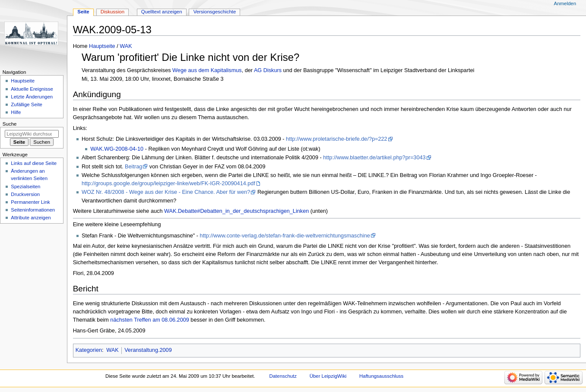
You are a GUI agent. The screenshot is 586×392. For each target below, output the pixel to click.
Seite (83, 12)
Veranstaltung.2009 (148, 350)
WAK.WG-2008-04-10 (117, 149)
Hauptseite (102, 46)
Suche (10, 124)
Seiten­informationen (33, 210)
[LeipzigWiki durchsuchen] (32, 134)
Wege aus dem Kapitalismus (207, 70)
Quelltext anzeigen (162, 12)
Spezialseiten (25, 187)
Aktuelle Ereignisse (32, 89)
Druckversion (25, 194)
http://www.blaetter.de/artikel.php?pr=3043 (374, 158)
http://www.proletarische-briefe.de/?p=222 (337, 139)
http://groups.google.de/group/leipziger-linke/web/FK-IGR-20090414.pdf (168, 183)
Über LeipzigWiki (328, 376)
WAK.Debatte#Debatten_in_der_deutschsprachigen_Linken (236, 211)
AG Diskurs (268, 70)
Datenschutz (283, 376)
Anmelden (565, 3)
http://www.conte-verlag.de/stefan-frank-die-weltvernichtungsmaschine (285, 236)
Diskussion (112, 12)
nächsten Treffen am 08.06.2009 (149, 320)
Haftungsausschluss (381, 376)
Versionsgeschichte (215, 12)
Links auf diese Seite (34, 163)
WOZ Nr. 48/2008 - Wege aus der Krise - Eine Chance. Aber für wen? (166, 192)
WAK (126, 46)
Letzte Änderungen (32, 97)
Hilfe (16, 112)
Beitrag (133, 167)
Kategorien (89, 350)
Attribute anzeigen (31, 218)
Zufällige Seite (27, 104)
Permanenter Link (30, 202)
